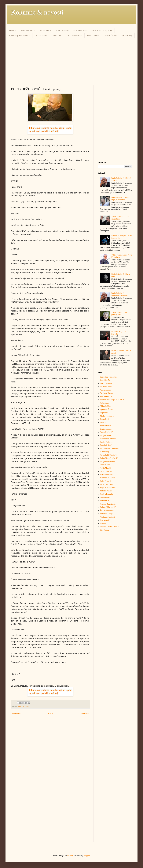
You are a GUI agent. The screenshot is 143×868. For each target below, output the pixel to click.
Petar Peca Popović (108, 484)
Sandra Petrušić (106, 471)
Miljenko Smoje (106, 514)
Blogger (86, 856)
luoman (70, 856)
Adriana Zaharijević (108, 504)
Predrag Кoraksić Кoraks (110, 527)
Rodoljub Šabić (106, 445)
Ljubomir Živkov (107, 409)
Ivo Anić (103, 523)
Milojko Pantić (106, 491)
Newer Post (16, 713)
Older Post (85, 713)
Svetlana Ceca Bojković (109, 449)
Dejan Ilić (104, 413)
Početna (13, 30)
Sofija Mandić (106, 468)
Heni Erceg (127, 36)
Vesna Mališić (106, 426)
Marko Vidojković (107, 416)
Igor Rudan (104, 530)
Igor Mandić (105, 520)
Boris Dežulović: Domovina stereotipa (119, 294)
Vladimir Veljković (107, 478)
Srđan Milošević (106, 475)
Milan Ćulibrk (111, 36)
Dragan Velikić (41, 36)
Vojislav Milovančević (109, 488)
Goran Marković (106, 432)
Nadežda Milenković (108, 439)
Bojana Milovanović (108, 507)
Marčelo (103, 422)
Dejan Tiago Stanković (109, 458)
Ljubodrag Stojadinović (20, 36)
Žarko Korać (105, 465)
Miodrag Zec (105, 497)
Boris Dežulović (28, 30)
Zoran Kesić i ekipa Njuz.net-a (112, 400)
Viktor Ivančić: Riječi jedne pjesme (120, 314)
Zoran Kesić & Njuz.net (102, 30)
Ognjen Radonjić (107, 494)
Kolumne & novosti (37, 12)
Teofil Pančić (46, 30)
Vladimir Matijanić (108, 517)
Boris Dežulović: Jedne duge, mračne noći (120, 199)
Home (51, 713)
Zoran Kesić (105, 419)
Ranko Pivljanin (106, 442)
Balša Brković (106, 481)
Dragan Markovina (107, 462)
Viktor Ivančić (62, 30)
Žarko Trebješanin (107, 510)
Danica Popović (106, 429)
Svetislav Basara (75, 36)
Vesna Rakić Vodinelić (109, 455)
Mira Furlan (105, 501)
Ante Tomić (58, 36)
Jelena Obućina (94, 36)
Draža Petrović (80, 30)
